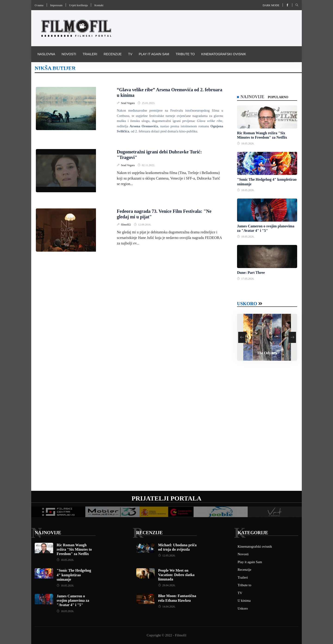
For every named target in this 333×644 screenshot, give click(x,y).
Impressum (56, 5)
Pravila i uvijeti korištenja (62, 70)
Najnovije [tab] (252, 97)
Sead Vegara (128, 103)
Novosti (69, 54)
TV (130, 54)
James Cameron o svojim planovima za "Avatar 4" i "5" (73, 600)
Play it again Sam (154, 54)
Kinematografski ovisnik (224, 54)
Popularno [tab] (278, 97)
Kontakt (99, 5)
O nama (39, 5)
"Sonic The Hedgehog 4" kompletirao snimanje (74, 575)
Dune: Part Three (251, 273)
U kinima (244, 601)
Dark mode (271, 5)
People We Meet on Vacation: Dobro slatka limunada (176, 575)
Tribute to (185, 54)
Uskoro (247, 304)
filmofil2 (126, 225)
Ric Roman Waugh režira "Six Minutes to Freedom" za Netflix (74, 549)
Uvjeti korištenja (78, 5)
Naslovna (46, 54)
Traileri (90, 54)
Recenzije (113, 54)
